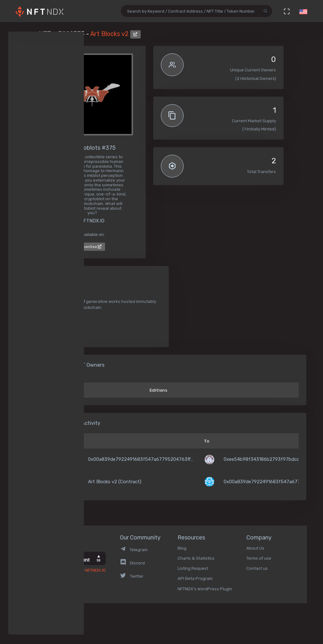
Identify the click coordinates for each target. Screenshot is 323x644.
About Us (255, 548)
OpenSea (91, 247)
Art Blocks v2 (110, 34)
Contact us (257, 568)
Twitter (132, 576)
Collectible (58, 333)
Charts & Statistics (196, 558)
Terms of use (259, 558)
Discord (132, 563)
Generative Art (63, 323)
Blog (182, 548)
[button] (303, 11)
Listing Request (193, 568)
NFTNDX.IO (95, 570)
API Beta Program (195, 578)
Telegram (134, 550)
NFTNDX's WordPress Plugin (205, 589)
